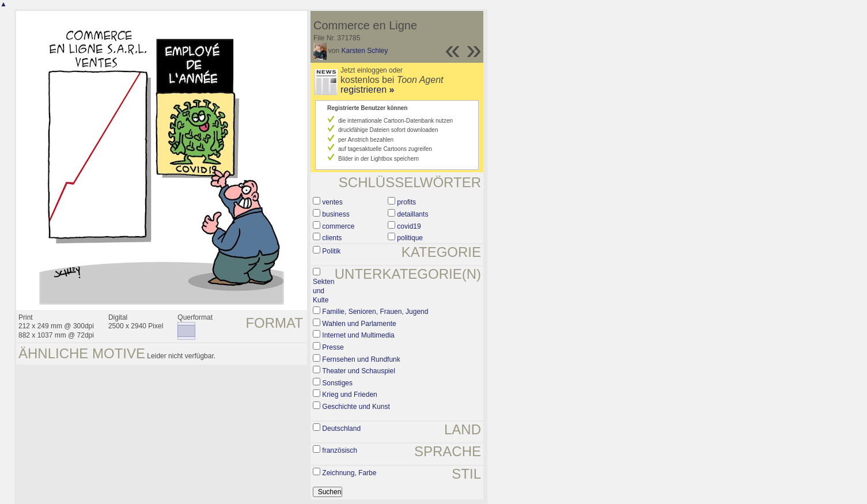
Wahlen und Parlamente (359, 324)
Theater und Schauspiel (359, 371)
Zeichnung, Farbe (349, 473)
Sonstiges (337, 383)
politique (410, 238)
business (336, 214)
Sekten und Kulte (323, 291)
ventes (332, 202)
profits (406, 202)
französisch (340, 450)
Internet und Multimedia (358, 335)
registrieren (367, 90)
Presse (333, 347)
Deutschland (341, 429)
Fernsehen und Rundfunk (361, 359)
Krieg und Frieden (349, 395)
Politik (331, 251)
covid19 (409, 226)
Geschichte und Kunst (356, 407)
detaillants (412, 214)
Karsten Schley (365, 51)
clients (332, 238)
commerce (338, 226)
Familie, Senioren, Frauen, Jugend (375, 312)
